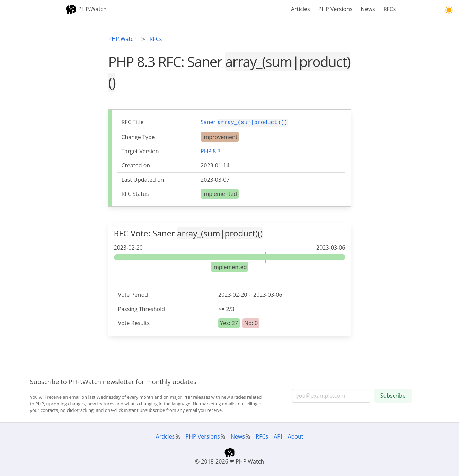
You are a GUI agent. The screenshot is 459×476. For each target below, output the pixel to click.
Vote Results (134, 322)
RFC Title (133, 122)
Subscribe (393, 395)
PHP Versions (336, 9)
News (368, 9)
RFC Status (135, 193)
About (295, 436)
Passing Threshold (142, 308)
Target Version (140, 150)
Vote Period (133, 294)
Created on (136, 165)
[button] (449, 10)
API (278, 436)
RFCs (390, 9)
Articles (301, 9)
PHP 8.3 (211, 150)
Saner (244, 122)
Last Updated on (143, 179)
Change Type (138, 136)
